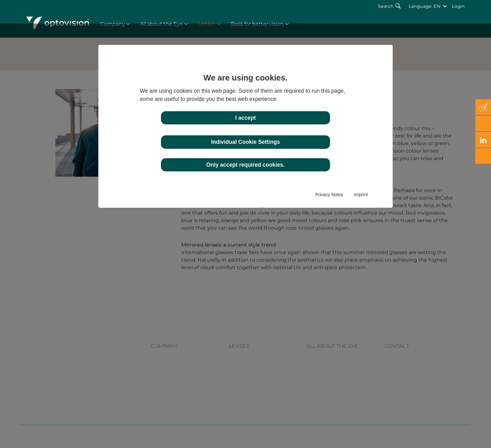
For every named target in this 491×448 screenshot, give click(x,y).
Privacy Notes (329, 195)
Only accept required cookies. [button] (246, 165)
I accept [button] (246, 118)
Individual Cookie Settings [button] (246, 142)
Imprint (361, 195)
